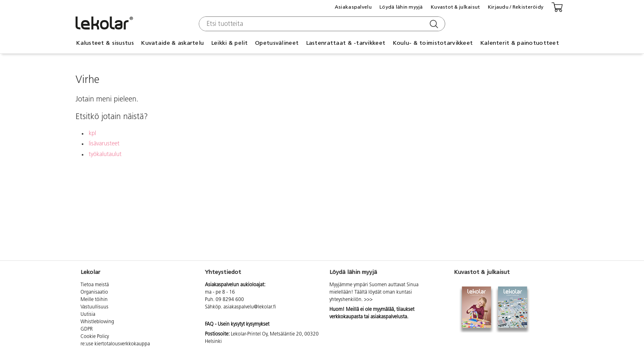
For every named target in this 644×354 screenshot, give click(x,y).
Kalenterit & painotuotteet (520, 43)
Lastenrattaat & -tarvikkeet (346, 43)
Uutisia (88, 315)
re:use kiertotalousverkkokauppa (115, 344)
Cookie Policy (95, 337)
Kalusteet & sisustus (105, 43)
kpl (92, 134)
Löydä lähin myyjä (401, 7)
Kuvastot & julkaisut (455, 7)
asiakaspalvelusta (389, 317)
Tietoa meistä (95, 285)
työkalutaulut (105, 155)
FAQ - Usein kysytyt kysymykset (237, 324)
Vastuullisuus (94, 307)
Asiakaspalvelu (353, 7)
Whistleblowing (97, 322)
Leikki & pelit (230, 43)
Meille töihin (94, 300)
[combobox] (321, 24)
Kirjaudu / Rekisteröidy (516, 7)
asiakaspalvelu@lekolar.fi (250, 307)
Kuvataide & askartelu (172, 43)
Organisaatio (94, 292)
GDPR (87, 329)
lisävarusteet (104, 144)
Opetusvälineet (277, 43)
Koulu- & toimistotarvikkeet (433, 43)
